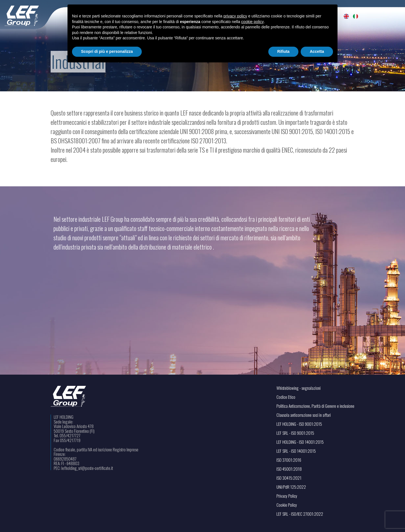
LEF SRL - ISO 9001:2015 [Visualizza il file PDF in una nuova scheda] (295, 433)
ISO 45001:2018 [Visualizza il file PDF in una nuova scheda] (289, 469)
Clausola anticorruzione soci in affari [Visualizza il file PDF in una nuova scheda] (304, 415)
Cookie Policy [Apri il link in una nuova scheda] (287, 505)
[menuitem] (346, 16)
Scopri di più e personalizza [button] (107, 51)
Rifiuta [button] (283, 51)
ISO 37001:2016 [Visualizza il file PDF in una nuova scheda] (289, 460)
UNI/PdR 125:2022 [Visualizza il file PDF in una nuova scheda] (291, 487)
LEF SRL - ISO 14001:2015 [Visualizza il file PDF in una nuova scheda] (296, 451)
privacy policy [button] (235, 16)
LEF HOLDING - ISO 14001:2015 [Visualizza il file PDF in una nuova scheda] (300, 442)
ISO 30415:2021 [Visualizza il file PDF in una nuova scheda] (289, 478)
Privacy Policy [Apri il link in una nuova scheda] (287, 496)
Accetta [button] (317, 51)
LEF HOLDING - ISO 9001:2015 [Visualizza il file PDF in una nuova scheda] (299, 424)
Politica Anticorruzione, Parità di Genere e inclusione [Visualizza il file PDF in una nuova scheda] (315, 406)
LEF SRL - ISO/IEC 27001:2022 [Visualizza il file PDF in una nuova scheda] (300, 514)
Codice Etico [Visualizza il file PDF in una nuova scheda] (286, 397)
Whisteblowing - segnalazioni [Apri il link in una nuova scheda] (299, 388)
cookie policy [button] (253, 22)
